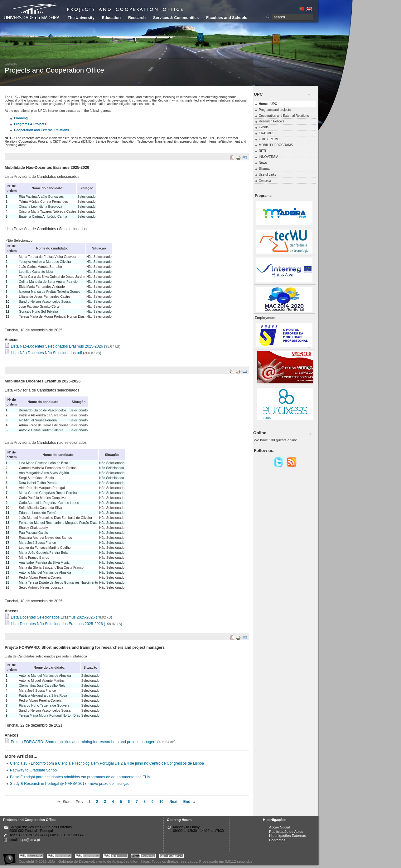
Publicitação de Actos (286, 832)
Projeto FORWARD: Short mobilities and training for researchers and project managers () (90, 742)
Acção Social (279, 827)
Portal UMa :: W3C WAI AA (115, 857)
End (187, 802)
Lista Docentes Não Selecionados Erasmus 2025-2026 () (63, 624)
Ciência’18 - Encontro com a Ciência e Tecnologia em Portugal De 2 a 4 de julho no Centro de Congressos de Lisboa (107, 763)
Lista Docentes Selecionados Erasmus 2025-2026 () (58, 617)
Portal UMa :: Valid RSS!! (87, 857)
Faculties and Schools (227, 18)
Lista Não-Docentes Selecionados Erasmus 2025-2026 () (63, 346)
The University (81, 18)
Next (173, 802)
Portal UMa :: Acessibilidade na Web (11, 857)
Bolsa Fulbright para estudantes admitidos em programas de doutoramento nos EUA (80, 777)
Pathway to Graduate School (34, 770)
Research (137, 18)
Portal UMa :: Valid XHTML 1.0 (31, 857)
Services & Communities (176, 18)
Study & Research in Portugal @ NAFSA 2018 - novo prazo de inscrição (70, 784)
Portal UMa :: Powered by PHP (143, 857)
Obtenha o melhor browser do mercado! (172, 857)
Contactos (277, 840)
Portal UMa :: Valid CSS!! (59, 857)
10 (161, 802)
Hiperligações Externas (287, 836)
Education (111, 18)
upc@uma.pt (30, 840)
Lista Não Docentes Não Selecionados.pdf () (53, 353)
